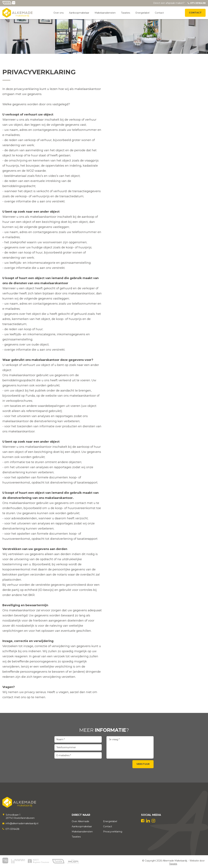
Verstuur (143, 764)
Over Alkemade (80, 821)
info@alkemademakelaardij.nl (22, 823)
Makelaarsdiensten (105, 13)
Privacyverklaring (113, 832)
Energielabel (142, 13)
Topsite (173, 864)
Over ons (59, 13)
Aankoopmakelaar (79, 13)
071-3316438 (12, 829)
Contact (159, 13)
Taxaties (126, 13)
